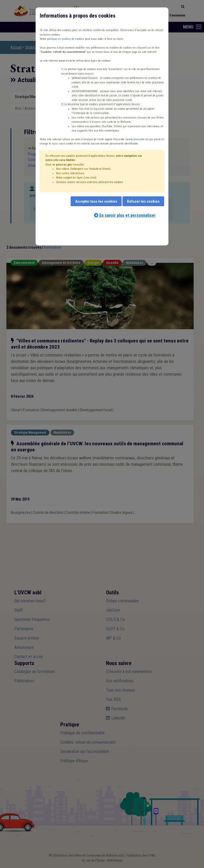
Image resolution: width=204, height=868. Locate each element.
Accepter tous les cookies (96, 201)
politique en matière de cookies (66, 39)
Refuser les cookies (143, 201)
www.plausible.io (137, 139)
